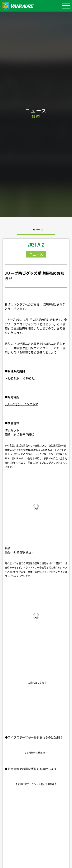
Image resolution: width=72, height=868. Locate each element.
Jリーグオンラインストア (21, 404)
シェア (36, 835)
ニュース (36, 254)
